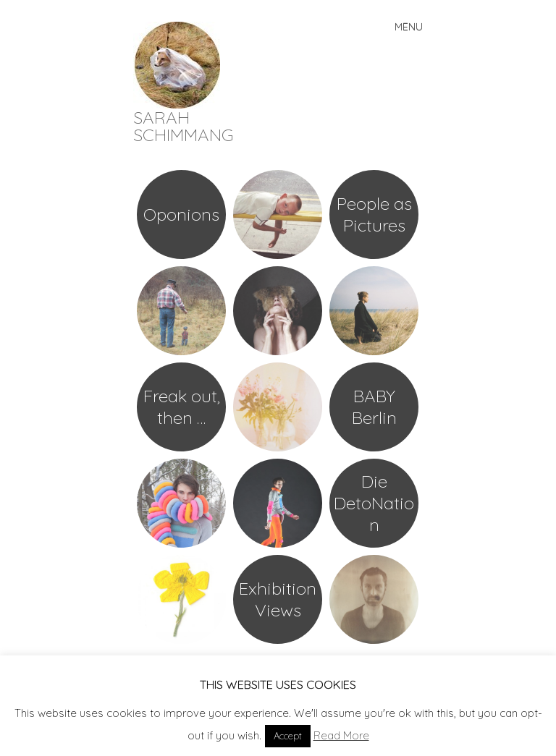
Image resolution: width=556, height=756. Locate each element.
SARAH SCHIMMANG (184, 126)
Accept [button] (288, 736)
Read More (341, 735)
